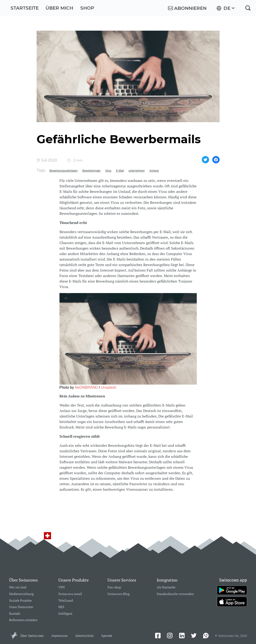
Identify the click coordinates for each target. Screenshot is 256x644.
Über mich (59, 8)
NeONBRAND (86, 387)
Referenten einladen (23, 620)
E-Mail (120, 171)
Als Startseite (166, 587)
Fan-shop (114, 587)
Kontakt (15, 614)
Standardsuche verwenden (175, 594)
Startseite (25, 8)
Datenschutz (85, 636)
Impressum (60, 636)
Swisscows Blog (119, 594)
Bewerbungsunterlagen (63, 171)
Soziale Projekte (20, 601)
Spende (107, 636)
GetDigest (65, 614)
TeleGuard (66, 601)
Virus (108, 171)
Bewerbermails (91, 171)
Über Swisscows (32, 636)
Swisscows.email (70, 594)
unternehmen (137, 171)
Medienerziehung (21, 594)
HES (61, 607)
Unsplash (109, 387)
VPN (62, 587)
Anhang (154, 171)
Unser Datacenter (21, 607)
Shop (87, 8)
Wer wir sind (18, 587)
